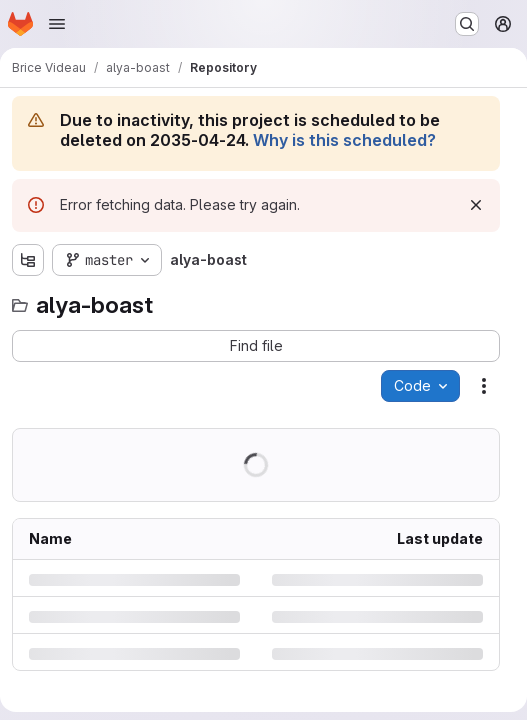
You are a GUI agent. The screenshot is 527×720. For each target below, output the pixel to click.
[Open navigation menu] (57, 24)
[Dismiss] (476, 205)
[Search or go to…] (467, 24)
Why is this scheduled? (344, 140)
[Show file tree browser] (28, 260)
